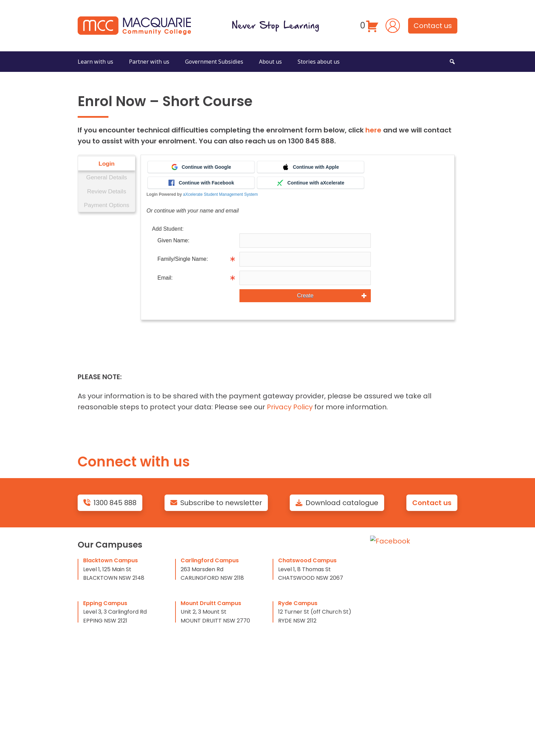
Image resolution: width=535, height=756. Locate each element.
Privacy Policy (290, 407)
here (373, 130)
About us (270, 62)
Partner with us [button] (149, 62)
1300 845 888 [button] (110, 503)
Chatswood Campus (307, 560)
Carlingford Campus (210, 560)
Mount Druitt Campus (211, 603)
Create (306, 296)
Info (377, 259)
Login (107, 164)
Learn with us (95, 62)
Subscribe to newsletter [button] (216, 503)
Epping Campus (105, 603)
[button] (452, 62)
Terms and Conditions (409, 608)
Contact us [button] (433, 26)
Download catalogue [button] (337, 503)
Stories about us (319, 62)
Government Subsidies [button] (214, 62)
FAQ (377, 567)
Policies (383, 580)
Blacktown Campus (110, 560)
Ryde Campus (298, 603)
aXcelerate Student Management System (221, 194)
